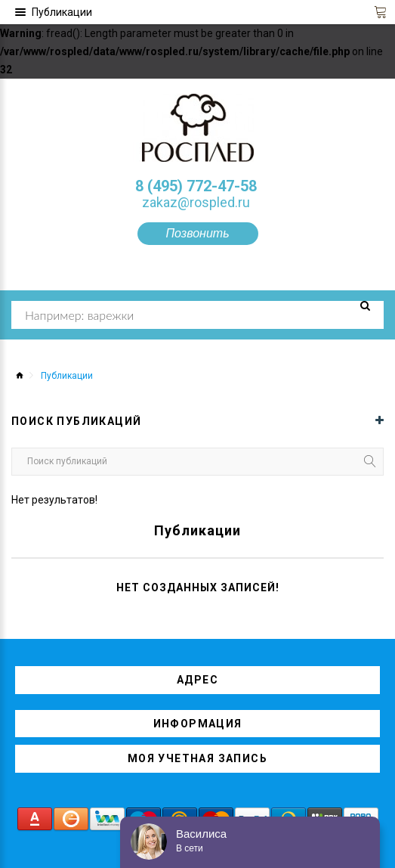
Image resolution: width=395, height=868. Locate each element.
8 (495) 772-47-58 (196, 186)
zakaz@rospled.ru (196, 202)
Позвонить (197, 233)
